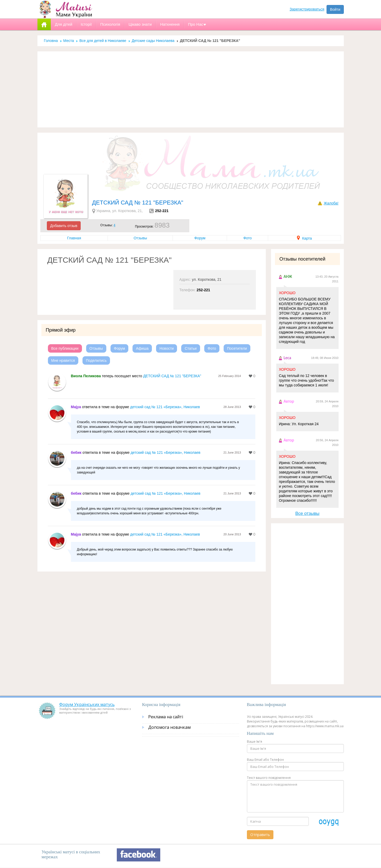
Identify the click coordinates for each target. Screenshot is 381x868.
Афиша (142, 348)
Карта (304, 238)
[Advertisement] (191, 89)
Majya (76, 407)
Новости (167, 348)
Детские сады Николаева (153, 41)
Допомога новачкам (169, 727)
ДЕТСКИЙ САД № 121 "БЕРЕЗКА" (172, 376)
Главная (74, 238)
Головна (51, 41)
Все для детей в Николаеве (103, 41)
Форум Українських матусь (87, 704)
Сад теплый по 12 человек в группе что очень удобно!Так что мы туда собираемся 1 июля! (306, 380)
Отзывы (140, 238)
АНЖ (288, 276)
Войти (335, 9)
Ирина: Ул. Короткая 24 (299, 424)
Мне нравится (63, 360)
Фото (247, 238)
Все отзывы (307, 513)
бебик (76, 452)
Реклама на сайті (166, 717)
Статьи (190, 348)
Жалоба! (331, 203)
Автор (289, 401)
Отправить (260, 835)
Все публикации (65, 348)
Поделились (96, 360)
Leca (287, 358)
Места (69, 41)
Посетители (237, 348)
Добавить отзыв (64, 226)
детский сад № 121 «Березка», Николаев (165, 407)
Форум (200, 238)
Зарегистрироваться (307, 9)
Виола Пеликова (86, 376)
